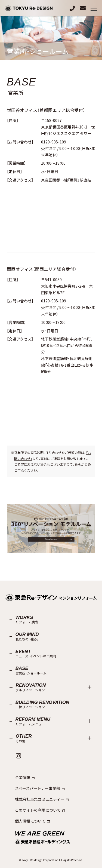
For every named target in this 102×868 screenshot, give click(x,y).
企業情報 (25, 777)
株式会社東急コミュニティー (42, 799)
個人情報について (33, 821)
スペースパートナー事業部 (40, 788)
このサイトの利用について (40, 810)
